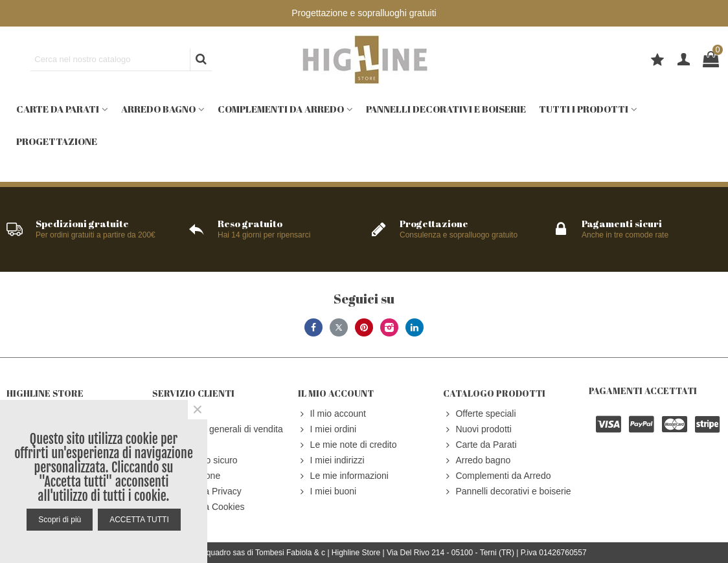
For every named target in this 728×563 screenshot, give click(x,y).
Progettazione (57, 141)
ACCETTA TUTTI (139, 520)
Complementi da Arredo (281, 109)
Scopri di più (60, 520)
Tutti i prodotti (584, 109)
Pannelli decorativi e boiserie (446, 109)
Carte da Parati (58, 109)
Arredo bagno (158, 109)
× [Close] (198, 410)
